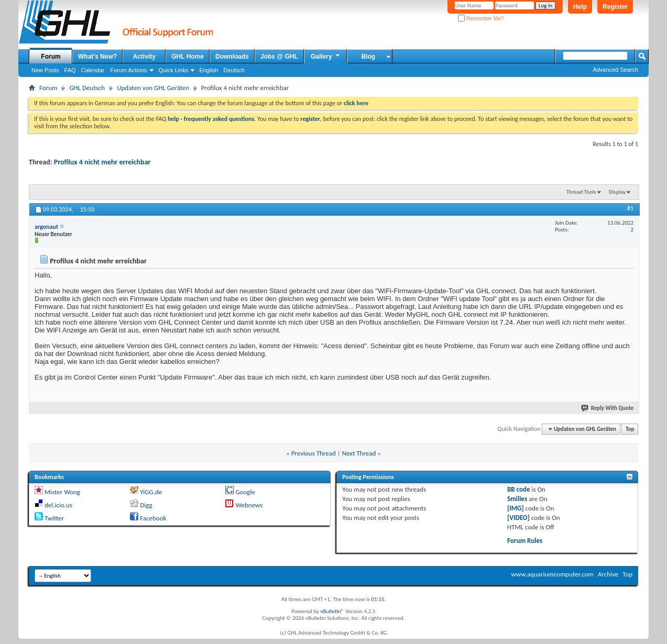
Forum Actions (128, 70)
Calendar (93, 70)
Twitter (54, 518)
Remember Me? (481, 19)
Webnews (249, 505)
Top (630, 429)
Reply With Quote (608, 408)
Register (615, 7)
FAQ (70, 70)
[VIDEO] (518, 518)
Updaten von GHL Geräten (153, 88)
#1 (630, 208)
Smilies (517, 499)
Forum (51, 57)
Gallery (326, 56)
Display (617, 192)
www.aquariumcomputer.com (552, 574)
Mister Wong (62, 492)
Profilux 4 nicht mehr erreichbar (102, 162)
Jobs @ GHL (279, 57)
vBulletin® (332, 611)
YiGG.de (151, 492)
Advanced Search (615, 70)
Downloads (232, 57)
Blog (368, 57)
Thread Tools (581, 192)
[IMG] (516, 508)
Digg (146, 505)
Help (580, 7)
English (209, 70)
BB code (518, 489)
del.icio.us (58, 505)
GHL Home (188, 57)
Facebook (153, 518)
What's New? (97, 57)
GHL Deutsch (87, 88)
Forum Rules (525, 541)
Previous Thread (314, 453)
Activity (144, 57)
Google (245, 492)
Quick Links (174, 70)
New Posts (45, 70)
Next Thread (359, 453)
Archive (608, 574)
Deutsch (234, 70)
